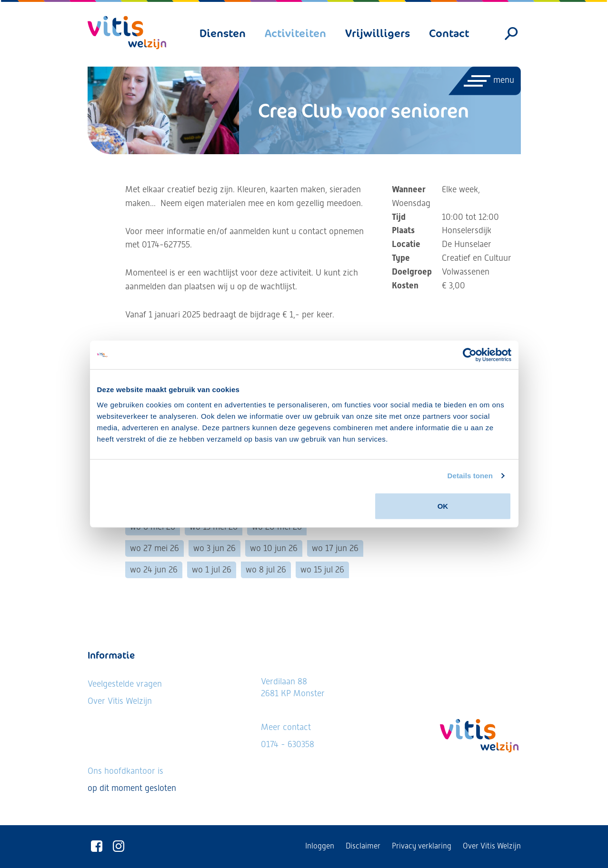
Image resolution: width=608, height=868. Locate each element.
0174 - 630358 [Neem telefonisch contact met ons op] (288, 744)
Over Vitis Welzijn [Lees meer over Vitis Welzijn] (120, 701)
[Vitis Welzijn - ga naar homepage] (127, 33)
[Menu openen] (484, 81)
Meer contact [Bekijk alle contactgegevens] (286, 727)
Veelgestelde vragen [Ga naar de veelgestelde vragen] (125, 684)
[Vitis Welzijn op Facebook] (97, 846)
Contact (449, 33)
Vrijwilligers (378, 33)
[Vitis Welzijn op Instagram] (119, 846)
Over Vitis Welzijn (492, 846)
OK (443, 506)
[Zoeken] (511, 34)
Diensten (223, 33)
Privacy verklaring (422, 846)
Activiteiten (295, 33)
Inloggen (320, 846)
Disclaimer (363, 846)
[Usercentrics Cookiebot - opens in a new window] (470, 355)
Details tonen (470, 476)
